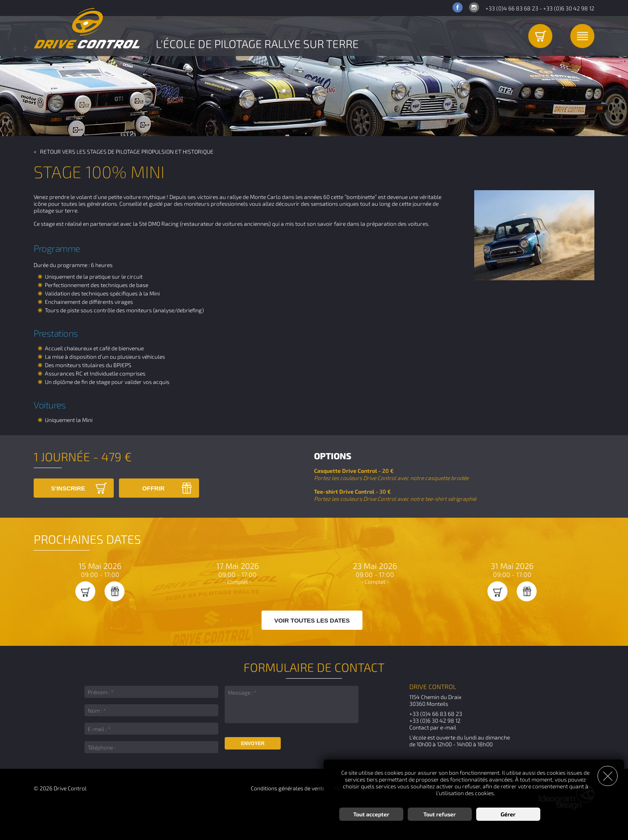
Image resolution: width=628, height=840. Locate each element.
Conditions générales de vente (288, 788)
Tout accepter (371, 814)
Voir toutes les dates (312, 620)
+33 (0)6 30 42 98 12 (569, 8)
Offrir (153, 488)
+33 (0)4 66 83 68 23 (512, 8)
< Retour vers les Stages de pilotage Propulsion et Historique (124, 152)
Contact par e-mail (433, 727)
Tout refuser (440, 814)
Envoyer (253, 744)
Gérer (508, 814)
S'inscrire (68, 488)
